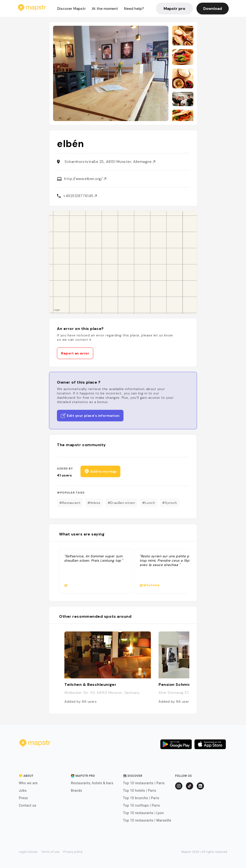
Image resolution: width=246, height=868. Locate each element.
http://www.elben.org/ (85, 179)
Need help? (134, 9)
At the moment (105, 9)
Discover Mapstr (71, 9)
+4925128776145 (80, 196)
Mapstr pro (174, 9)
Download (213, 9)
